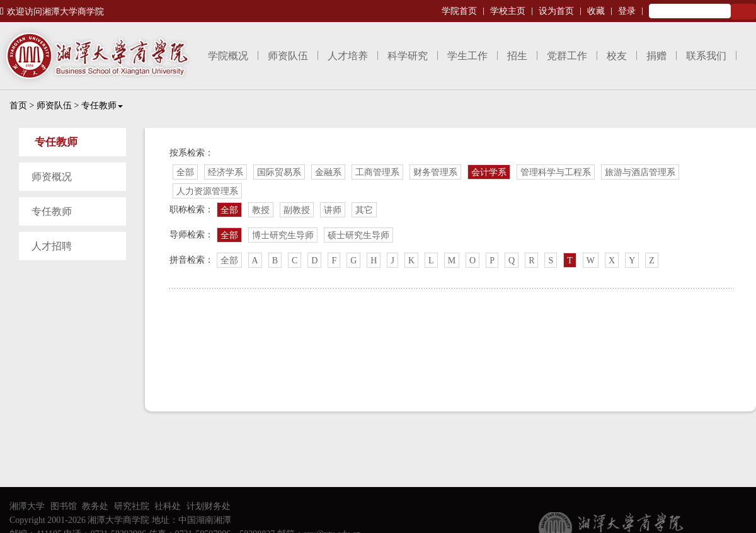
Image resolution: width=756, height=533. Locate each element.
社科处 (168, 506)
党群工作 (567, 56)
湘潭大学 (27, 506)
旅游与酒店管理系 (640, 172)
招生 (517, 56)
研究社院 (132, 506)
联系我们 (706, 56)
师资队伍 (288, 56)
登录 (627, 11)
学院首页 (459, 11)
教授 (261, 210)
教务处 (95, 506)
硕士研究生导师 (358, 235)
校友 (617, 56)
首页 (18, 106)
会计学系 (489, 172)
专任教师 (102, 106)
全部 (185, 172)
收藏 (596, 11)
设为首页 (556, 11)
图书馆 (64, 506)
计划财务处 (209, 506)
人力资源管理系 (207, 191)
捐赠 (656, 56)
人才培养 (348, 56)
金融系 (328, 172)
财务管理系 (435, 172)
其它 (364, 210)
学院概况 (228, 56)
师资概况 (52, 177)
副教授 (297, 210)
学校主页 (508, 11)
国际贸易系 (279, 172)
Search (743, 12)
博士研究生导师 (283, 235)
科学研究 (408, 56)
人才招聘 (52, 246)
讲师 (333, 210)
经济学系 (226, 172)
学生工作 (467, 56)
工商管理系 (377, 172)
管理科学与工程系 (556, 172)
